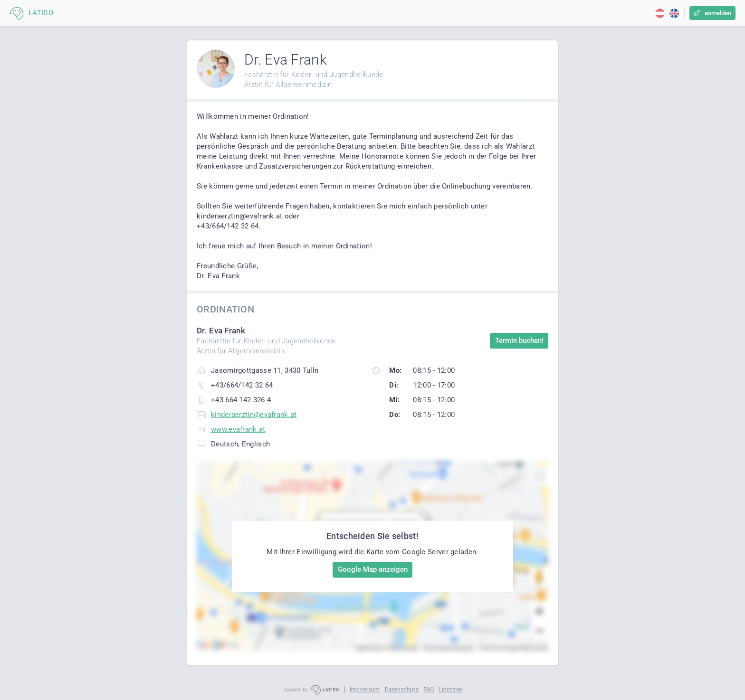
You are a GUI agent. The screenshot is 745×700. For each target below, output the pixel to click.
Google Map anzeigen (373, 569)
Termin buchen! (519, 341)
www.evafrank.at (238, 429)
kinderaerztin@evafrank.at (254, 415)
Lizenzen (451, 690)
